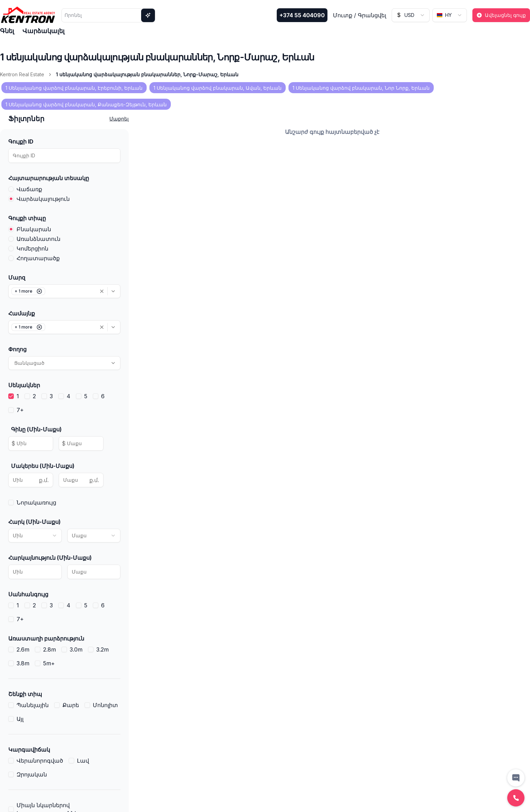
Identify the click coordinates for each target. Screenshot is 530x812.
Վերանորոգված (40, 761)
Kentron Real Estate (22, 74)
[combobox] (411, 15)
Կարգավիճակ (29, 750)
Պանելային (33, 705)
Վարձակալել (43, 31)
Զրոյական (32, 774)
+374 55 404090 (302, 15)
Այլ (20, 719)
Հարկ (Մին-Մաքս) (35, 522)
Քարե (71, 705)
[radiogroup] (64, 194)
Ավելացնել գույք (501, 15)
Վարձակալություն (43, 199)
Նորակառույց (36, 502)
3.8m (23, 663)
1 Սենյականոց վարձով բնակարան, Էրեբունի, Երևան (74, 88)
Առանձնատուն (38, 239)
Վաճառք (29, 189)
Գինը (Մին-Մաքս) (36, 429)
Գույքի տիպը (27, 218)
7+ (20, 410)
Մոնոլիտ (105, 705)
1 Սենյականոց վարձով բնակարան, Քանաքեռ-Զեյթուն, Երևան (86, 104)
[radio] (11, 189)
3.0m (76, 649)
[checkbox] (11, 396)
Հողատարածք (38, 258)
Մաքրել (119, 119)
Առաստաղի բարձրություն (46, 638)
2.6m (23, 649)
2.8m (50, 649)
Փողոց (17, 349)
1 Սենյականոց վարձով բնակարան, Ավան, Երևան (218, 88)
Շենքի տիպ (25, 694)
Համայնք (22, 313)
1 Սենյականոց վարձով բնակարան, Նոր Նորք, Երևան (361, 88)
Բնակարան (34, 229)
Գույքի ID (21, 141)
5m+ (49, 663)
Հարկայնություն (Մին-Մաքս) (50, 558)
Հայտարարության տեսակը (49, 178)
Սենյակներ (24, 385)
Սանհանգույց (28, 594)
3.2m (102, 649)
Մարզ (17, 277)
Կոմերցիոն (32, 248)
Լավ (83, 761)
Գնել (7, 31)
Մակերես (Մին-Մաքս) (43, 466)
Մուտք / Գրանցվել (360, 15)
